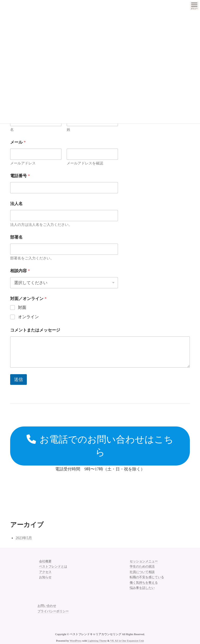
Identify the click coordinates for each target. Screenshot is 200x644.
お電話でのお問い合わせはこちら (100, 446)
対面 (22, 307)
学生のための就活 (142, 566)
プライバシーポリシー (53, 611)
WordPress (76, 641)
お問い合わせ (47, 606)
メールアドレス (23, 163)
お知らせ (45, 577)
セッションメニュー (144, 561)
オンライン (28, 317)
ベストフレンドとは (53, 566)
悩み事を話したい (142, 588)
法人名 (16, 204)
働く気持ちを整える (144, 583)
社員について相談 (142, 572)
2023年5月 (24, 538)
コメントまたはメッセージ (35, 330)
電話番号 (20, 176)
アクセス (45, 572)
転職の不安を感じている (147, 577)
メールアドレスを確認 (85, 163)
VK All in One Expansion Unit (127, 641)
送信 (18, 380)
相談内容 (20, 271)
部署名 (16, 237)
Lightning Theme (97, 641)
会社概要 (45, 561)
